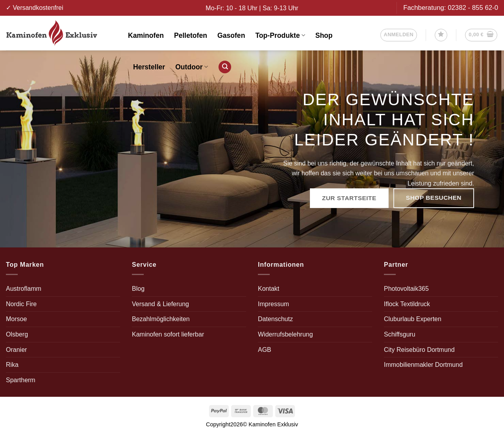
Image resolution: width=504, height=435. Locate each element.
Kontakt (269, 289)
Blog (138, 289)
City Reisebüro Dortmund (419, 350)
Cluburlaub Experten (413, 319)
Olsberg (17, 334)
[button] (399, 35)
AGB (265, 350)
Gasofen (231, 35)
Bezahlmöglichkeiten (161, 319)
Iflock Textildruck (407, 304)
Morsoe (16, 319)
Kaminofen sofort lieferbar (168, 334)
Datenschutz (275, 319)
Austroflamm (24, 289)
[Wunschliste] (441, 35)
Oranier (16, 350)
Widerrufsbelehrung (285, 334)
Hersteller (149, 67)
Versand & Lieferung (160, 304)
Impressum (273, 304)
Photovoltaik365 (406, 289)
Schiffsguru (400, 334)
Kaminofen (146, 35)
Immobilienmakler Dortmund (423, 365)
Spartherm (21, 380)
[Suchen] (225, 67)
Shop (324, 35)
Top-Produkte (280, 35)
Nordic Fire (21, 304)
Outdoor (192, 67)
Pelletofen (191, 35)
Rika (12, 365)
